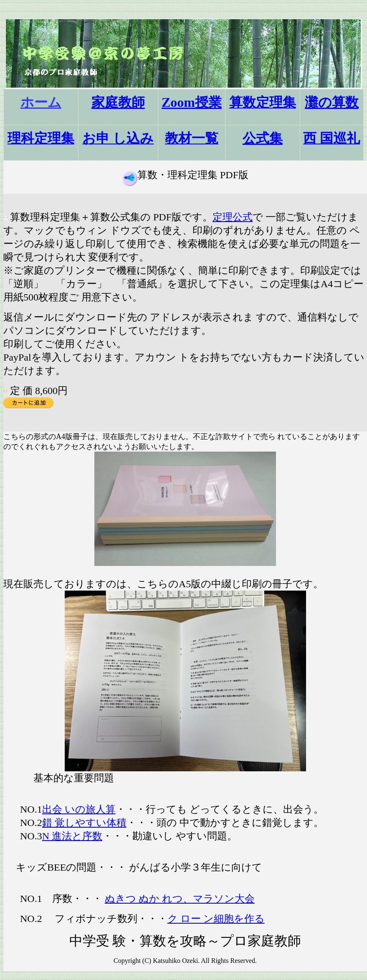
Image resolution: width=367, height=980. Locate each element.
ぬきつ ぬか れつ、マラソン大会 (180, 899)
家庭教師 (118, 102)
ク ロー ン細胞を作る (216, 919)
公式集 (263, 138)
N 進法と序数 (72, 836)
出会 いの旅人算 (79, 809)
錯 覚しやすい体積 (84, 823)
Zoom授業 (192, 102)
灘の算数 (332, 102)
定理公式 (233, 217)
